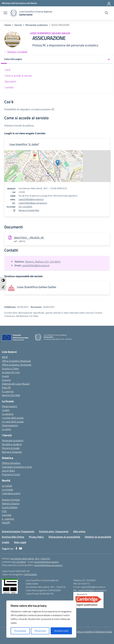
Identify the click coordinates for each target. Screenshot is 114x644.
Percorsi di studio (11, 448)
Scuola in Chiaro (10, 368)
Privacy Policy (36, 537)
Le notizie (7, 486)
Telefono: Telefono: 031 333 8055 (43, 262)
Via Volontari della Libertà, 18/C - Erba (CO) (30, 558)
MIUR (5, 357)
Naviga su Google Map (29, 210)
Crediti (6, 542)
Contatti (9, 87)
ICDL (4, 511)
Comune (6, 380)
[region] (41, 619)
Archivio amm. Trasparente (54, 531)
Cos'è (8, 70)
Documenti (10, 81)
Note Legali (20, 542)
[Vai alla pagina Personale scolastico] (37, 25)
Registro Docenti (11, 503)
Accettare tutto (61, 631)
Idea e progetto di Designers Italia (94, 632)
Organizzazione (10, 425)
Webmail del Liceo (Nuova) (16, 384)
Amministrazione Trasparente (18, 531)
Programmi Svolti (11, 474)
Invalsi (5, 376)
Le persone (8, 414)
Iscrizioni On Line (11, 372)
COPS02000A (30, 574)
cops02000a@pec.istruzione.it (33, 203)
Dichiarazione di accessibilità (64, 537)
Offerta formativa (11, 463)
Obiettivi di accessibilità (98, 537)
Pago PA (6, 388)
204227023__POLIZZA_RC (29, 238)
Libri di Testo (8, 471)
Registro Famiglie (11, 500)
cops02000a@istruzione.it (31, 199)
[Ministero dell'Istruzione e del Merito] (19, 3)
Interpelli (7, 515)
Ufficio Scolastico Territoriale (17, 365)
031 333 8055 (25, 207)
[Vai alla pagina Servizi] (18, 25)
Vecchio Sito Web (11, 395)
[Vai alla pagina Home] (8, 25)
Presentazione (9, 406)
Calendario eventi (11, 493)
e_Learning (8, 519)
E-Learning (8, 391)
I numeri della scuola (13, 418)
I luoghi (6, 410)
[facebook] (16, 549)
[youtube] (20, 549)
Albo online (79, 531)
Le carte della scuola (13, 421)
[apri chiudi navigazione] (5, 13)
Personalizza (20, 631)
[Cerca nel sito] (106, 13)
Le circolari (7, 489)
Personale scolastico (13, 440)
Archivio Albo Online (13, 537)
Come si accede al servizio (18, 76)
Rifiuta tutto (40, 631)
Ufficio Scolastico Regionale (16, 361)
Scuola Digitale (10, 507)
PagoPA (6, 523)
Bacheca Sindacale (12, 452)
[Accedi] (109, 3)
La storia (6, 429)
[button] (57, 59)
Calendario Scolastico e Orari (17, 467)
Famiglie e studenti (12, 444)
